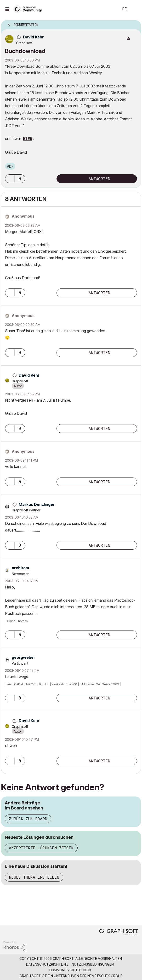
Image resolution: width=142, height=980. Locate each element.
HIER (28, 139)
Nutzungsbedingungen (93, 964)
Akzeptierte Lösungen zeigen (41, 848)
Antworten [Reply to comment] (99, 293)
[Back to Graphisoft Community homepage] (29, 9)
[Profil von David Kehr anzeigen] (33, 37)
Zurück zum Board (28, 819)
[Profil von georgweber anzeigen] (23, 657)
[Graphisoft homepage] (119, 932)
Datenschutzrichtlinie (47, 964)
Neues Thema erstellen (34, 877)
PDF (10, 166)
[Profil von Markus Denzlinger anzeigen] (37, 504)
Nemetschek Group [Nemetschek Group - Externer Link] (105, 976)
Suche (108, 9)
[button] (10, 179)
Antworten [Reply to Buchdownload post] (99, 179)
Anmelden (134, 9)
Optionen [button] (134, 23)
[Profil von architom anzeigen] (20, 568)
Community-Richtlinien (70, 970)
